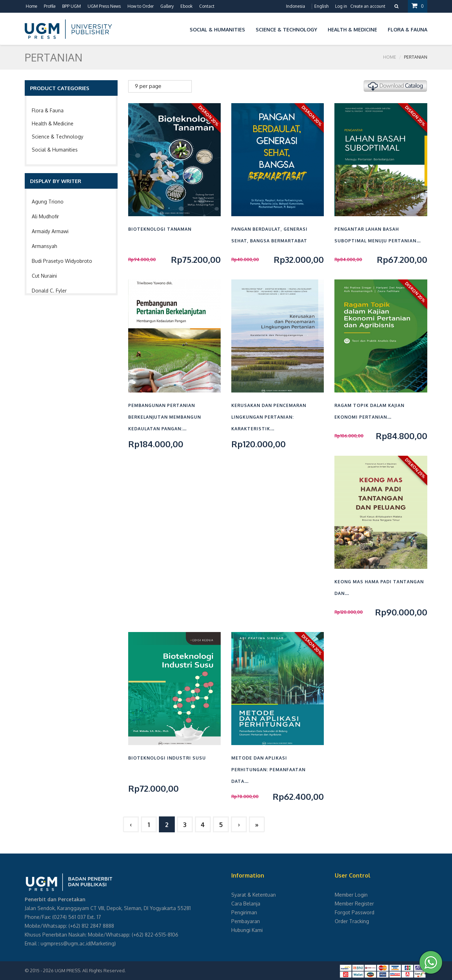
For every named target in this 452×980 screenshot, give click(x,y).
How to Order (141, 6)
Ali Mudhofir (45, 216)
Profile (50, 6)
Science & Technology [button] (286, 29)
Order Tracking (352, 921)
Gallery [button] (167, 6)
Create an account (368, 6)
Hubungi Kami (247, 930)
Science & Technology (58, 137)
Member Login (351, 895)
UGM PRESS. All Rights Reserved (90, 970)
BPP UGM (72, 6)
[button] (179, 28)
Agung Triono (48, 202)
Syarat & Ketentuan (254, 895)
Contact (207, 6)
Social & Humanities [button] (217, 29)
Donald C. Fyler (49, 291)
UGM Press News (104, 6)
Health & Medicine (53, 123)
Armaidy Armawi (50, 231)
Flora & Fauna (48, 110)
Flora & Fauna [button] (408, 29)
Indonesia (296, 6)
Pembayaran (246, 921)
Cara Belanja (246, 904)
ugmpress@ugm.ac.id (65, 943)
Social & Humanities (55, 150)
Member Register (354, 904)
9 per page (148, 86)
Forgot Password (355, 912)
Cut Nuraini (44, 276)
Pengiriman (244, 912)
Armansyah (44, 246)
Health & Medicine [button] (352, 29)
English (321, 6)
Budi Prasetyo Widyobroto (62, 261)
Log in (341, 6)
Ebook (186, 6)
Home (31, 6)
